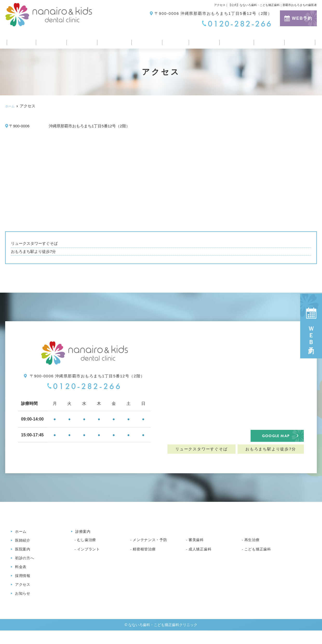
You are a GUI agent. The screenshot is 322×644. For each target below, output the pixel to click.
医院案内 (79, 40)
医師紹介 (49, 40)
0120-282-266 (84, 386)
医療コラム (236, 40)
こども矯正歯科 (260, 559)
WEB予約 (298, 18)
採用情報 (203, 40)
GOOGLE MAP (276, 440)
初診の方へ (112, 40)
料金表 (174, 40)
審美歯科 (197, 550)
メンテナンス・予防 (152, 550)
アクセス (269, 40)
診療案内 (146, 40)
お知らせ (300, 40)
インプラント (90, 559)
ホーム (20, 40)
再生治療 (253, 550)
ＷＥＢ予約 (311, 326)
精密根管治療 (146, 559)
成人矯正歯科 (202, 559)
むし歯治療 (88, 550)
